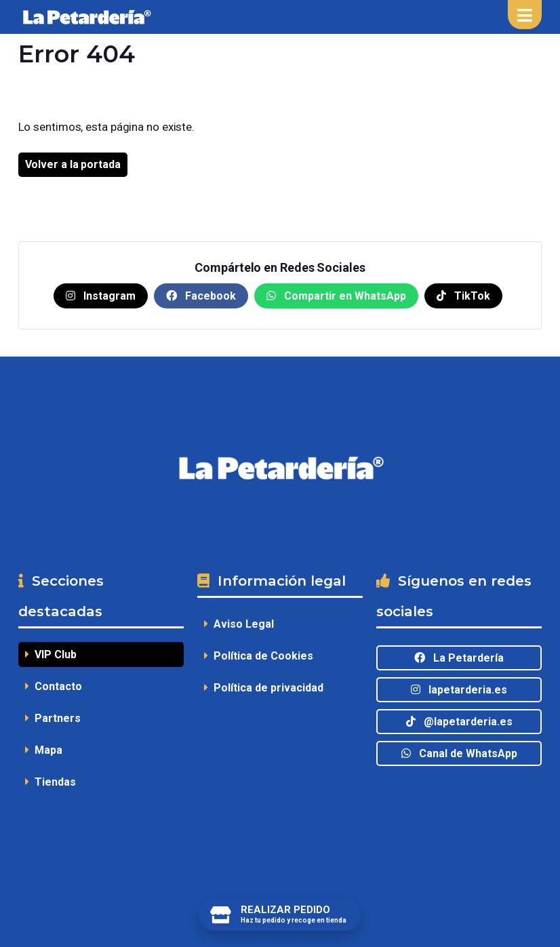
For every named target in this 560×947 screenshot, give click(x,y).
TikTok (463, 296)
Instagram (101, 296)
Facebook (201, 296)
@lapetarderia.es (459, 722)
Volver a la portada (73, 164)
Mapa (44, 750)
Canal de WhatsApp (459, 753)
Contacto (54, 686)
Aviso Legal (239, 624)
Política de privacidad (264, 688)
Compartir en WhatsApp (336, 296)
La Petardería (459, 658)
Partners (53, 718)
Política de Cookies (259, 656)
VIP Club (51, 654)
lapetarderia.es (459, 690)
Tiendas (51, 782)
